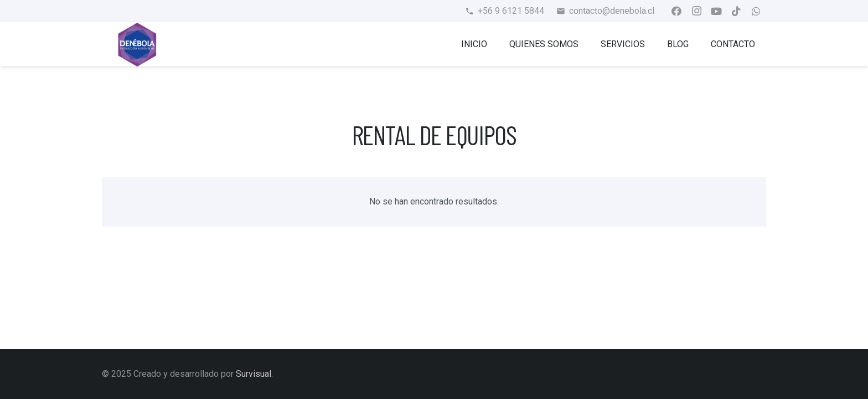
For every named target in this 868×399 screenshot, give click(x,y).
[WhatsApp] (756, 11)
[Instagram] (696, 11)
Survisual (254, 374)
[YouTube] (716, 11)
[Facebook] (676, 11)
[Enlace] (137, 45)
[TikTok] (736, 11)
